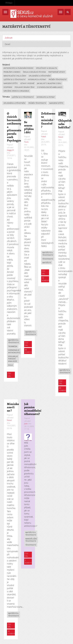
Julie (26, 424)
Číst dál (11, 375)
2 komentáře (30, 561)
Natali (44, 136)
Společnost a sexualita (46, 68)
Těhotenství (48, 259)
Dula (10, 365)
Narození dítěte (11, 83)
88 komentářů (30, 351)
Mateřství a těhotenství (14, 341)
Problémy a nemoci (12, 72)
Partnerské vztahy (57, 72)
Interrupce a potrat (37, 79)
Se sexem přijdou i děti (29, 127)
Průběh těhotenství (58, 79)
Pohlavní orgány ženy (25, 87)
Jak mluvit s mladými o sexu (49, 83)
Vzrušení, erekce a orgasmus (16, 91)
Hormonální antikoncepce (14, 351)
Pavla (26, 142)
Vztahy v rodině (27, 83)
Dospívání (8, 87)
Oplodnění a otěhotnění (40, 76)
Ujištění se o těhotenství (14, 79)
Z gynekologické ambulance (50, 87)
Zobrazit (16, 38)
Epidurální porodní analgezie (13, 359)
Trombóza (13, 346)
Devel (8, 44)
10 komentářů (47, 279)
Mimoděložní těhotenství (31, 540)
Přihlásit (9, 3)
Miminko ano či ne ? (13, 407)
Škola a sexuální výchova (34, 72)
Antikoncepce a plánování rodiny (18, 68)
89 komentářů (64, 389)
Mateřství (47, 263)
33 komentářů (13, 632)
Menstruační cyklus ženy (15, 76)
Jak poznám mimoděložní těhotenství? (33, 409)
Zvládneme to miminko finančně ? (48, 120)
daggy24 (10, 150)
